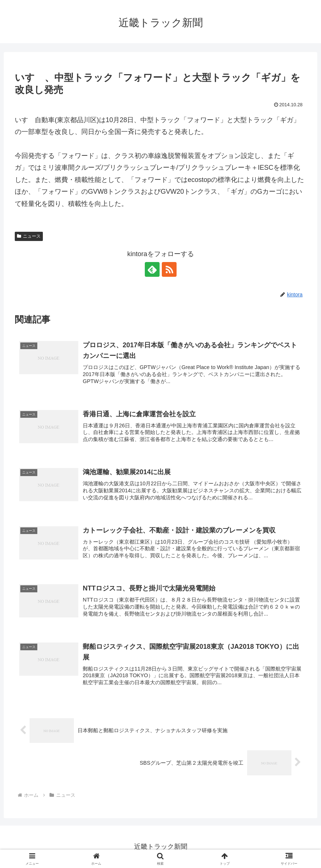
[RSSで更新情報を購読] (169, 269)
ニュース (29, 236)
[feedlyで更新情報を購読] (152, 269)
